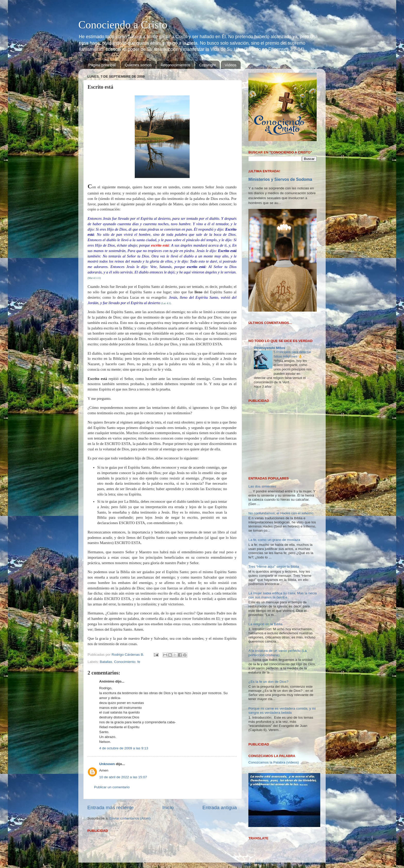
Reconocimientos (175, 65)
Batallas (106, 662)
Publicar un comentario (112, 787)
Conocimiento (125, 662)
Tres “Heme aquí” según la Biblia (274, 500)
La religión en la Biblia (265, 558)
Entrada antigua (220, 808)
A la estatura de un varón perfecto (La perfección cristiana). (277, 587)
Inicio (168, 808)
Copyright (207, 65)
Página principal (102, 65)
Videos (231, 65)
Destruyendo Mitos (270, 348)
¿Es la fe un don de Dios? (268, 616)
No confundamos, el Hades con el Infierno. (281, 447)
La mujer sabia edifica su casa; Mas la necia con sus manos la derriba (283, 529)
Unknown (107, 764)
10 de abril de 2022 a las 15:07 (123, 777)
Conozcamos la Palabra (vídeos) (274, 696)
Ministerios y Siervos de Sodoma (280, 179)
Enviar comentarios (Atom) (130, 818)
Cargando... (258, 329)
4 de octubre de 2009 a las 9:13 (124, 748)
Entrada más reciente (111, 808)
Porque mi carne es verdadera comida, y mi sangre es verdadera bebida (282, 644)
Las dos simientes (262, 420)
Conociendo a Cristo (123, 25)
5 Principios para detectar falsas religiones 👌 (292, 354)
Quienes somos (138, 65)
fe (139, 662)
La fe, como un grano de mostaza (274, 474)
